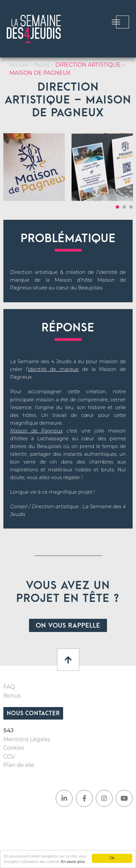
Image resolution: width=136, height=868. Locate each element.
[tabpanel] (34, 167)
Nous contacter (33, 713)
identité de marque (53, 369)
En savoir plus (73, 862)
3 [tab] (131, 207)
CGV (9, 757)
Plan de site (19, 765)
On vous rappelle (68, 626)
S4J (8, 731)
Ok (112, 858)
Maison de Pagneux (36, 431)
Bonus (12, 696)
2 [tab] (124, 207)
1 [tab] (117, 207)
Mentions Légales (27, 739)
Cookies (14, 748)
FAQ (9, 687)
